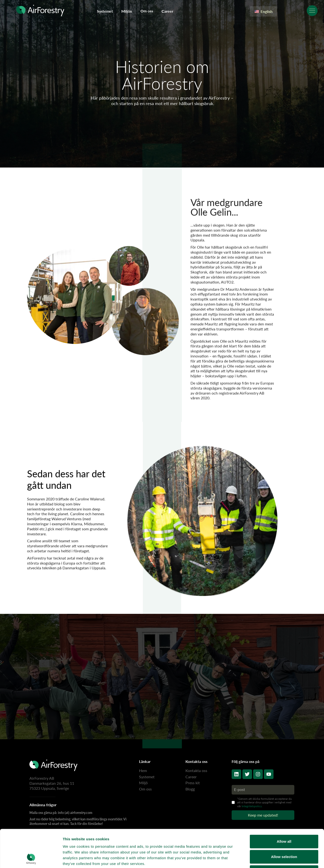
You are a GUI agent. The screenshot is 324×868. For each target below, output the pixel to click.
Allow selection (284, 821)
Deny (284, 837)
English (264, 11)
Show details (251, 859)
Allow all (284, 806)
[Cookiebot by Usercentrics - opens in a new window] (31, 859)
